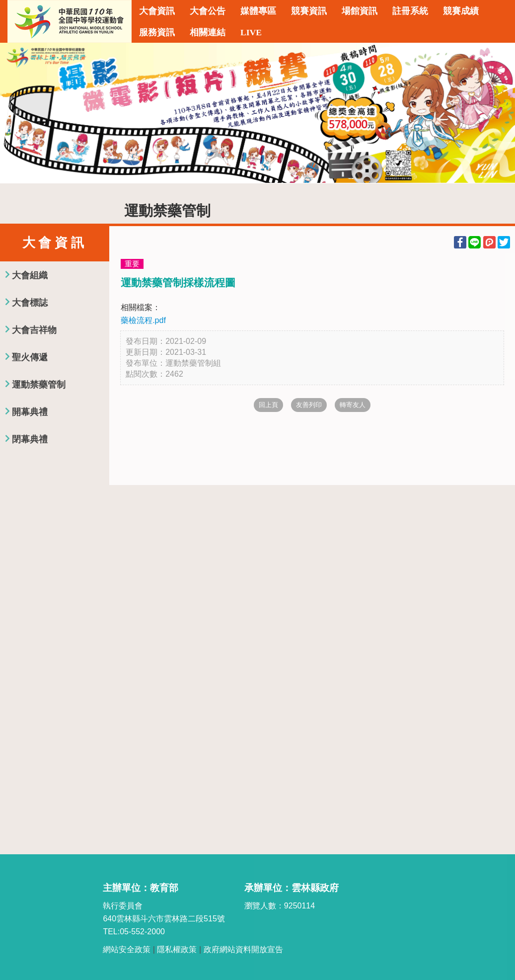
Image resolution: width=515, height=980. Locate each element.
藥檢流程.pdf (143, 320)
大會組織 (30, 275)
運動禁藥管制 (39, 385)
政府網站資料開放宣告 (243, 949)
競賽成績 (461, 11)
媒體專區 (258, 11)
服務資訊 (157, 32)
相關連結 (208, 32)
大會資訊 (157, 11)
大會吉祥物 (34, 330)
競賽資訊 (309, 11)
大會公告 (208, 11)
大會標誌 (30, 303)
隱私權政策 (177, 949)
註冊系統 (410, 11)
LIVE (251, 32)
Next (498, 113)
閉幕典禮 (30, 439)
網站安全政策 (127, 949)
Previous (17, 113)
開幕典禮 (30, 412)
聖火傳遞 (30, 357)
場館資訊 (360, 11)
